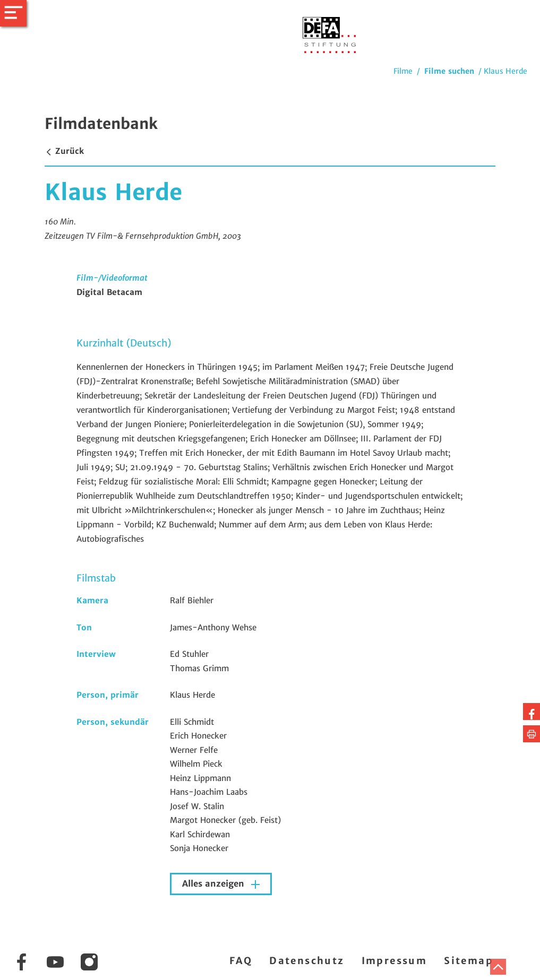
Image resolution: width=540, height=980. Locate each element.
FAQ (241, 961)
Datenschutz (307, 961)
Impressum (395, 961)
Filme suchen (449, 71)
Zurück (64, 151)
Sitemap (469, 961)
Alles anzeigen (215, 884)
